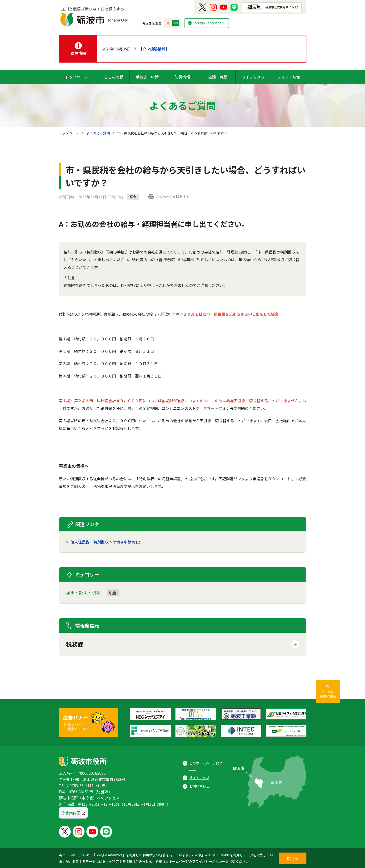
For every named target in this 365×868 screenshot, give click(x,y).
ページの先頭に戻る (328, 694)
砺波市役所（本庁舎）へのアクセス (89, 798)
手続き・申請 (147, 77)
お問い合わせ (199, 786)
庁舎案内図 (71, 813)
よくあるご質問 (98, 133)
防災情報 (182, 77)
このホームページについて (206, 766)
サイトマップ (199, 778)
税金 (113, 593)
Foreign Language (207, 23)
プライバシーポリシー (209, 861)
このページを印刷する (173, 196)
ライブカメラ (253, 77)
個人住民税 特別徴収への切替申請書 (103, 542)
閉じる (293, 858)
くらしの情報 (112, 77)
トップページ (76, 77)
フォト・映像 (289, 77)
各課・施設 (218, 77)
